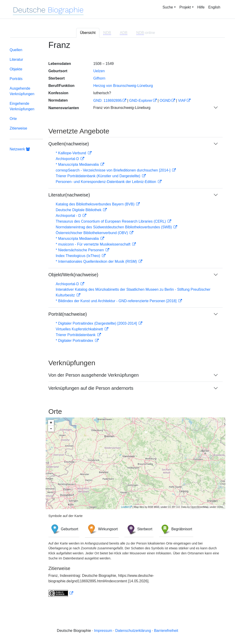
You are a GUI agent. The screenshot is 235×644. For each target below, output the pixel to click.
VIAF (182, 101)
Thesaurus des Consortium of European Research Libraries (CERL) (111, 221)
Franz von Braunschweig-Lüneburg (122, 108)
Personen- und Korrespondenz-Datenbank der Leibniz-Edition (106, 182)
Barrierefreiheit (166, 631)
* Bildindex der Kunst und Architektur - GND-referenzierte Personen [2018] (117, 301)
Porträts (16, 79)
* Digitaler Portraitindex (75, 341)
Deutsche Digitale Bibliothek (79, 210)
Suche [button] (168, 7)
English (214, 7)
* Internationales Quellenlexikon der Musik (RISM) (97, 261)
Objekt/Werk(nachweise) (73, 275)
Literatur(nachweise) (69, 195)
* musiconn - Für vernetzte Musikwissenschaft (94, 244)
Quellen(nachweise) (69, 144)
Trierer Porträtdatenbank (76, 335)
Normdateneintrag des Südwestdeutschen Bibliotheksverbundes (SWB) (114, 227)
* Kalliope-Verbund (71, 153)
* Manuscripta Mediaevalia (78, 164)
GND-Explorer (141, 101)
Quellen (16, 50)
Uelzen (99, 71)
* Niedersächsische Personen (80, 250)
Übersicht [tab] (88, 33)
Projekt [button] (185, 7)
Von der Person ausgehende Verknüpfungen (94, 375)
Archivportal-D (68, 159)
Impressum (103, 631)
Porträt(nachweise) (68, 314)
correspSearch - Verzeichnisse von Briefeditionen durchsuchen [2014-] (114, 170)
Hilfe (201, 7)
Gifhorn (99, 78)
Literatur (16, 59)
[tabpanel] (117, 321)
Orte (13, 119)
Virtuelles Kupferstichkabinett (80, 329)
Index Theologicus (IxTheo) (78, 256)
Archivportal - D (69, 216)
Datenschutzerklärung (133, 631)
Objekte (16, 69)
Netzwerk (20, 149)
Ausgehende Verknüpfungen (22, 91)
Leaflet (125, 507)
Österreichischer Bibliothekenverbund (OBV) (92, 233)
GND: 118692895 (108, 101)
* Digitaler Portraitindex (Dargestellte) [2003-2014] (97, 323)
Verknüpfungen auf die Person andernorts (91, 388)
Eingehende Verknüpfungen (22, 106)
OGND (165, 101)
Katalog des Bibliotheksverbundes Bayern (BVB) (96, 204)
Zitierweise (18, 128)
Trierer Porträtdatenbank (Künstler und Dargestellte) (99, 176)
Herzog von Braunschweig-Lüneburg (123, 86)
